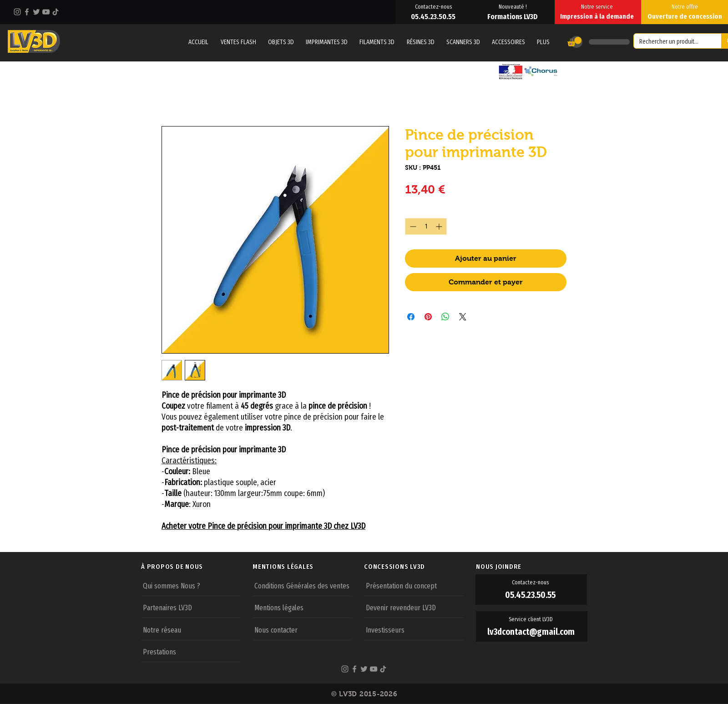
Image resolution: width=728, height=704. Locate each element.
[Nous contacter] (302, 629)
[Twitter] (36, 12)
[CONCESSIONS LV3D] (420, 567)
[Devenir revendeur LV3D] (414, 607)
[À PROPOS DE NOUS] (197, 567)
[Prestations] (191, 651)
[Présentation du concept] (414, 585)
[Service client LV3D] (532, 619)
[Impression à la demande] (598, 16)
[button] (543, 42)
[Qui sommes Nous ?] (191, 585)
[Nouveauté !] (513, 6)
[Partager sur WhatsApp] (445, 317)
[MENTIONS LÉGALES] (308, 567)
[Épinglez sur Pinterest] (428, 317)
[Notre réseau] (191, 629)
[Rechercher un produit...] (671, 42)
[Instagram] (17, 12)
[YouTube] (46, 12)
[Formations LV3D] (513, 16)
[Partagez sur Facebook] (411, 317)
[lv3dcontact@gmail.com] (532, 632)
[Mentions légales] (302, 607)
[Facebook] (27, 12)
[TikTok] (56, 12)
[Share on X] (463, 317)
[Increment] (440, 226)
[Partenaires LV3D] (191, 607)
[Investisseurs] (414, 629)
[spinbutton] (426, 226)
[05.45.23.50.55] (434, 16)
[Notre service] (598, 6)
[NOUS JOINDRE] (531, 567)
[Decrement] (412, 226)
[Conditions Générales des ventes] (302, 585)
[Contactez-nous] (434, 6)
